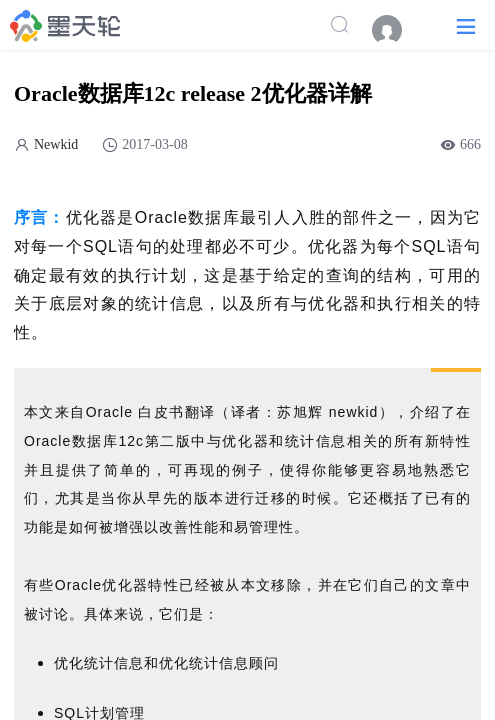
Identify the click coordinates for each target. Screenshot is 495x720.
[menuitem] (397, 30)
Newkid (56, 144)
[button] (466, 25)
